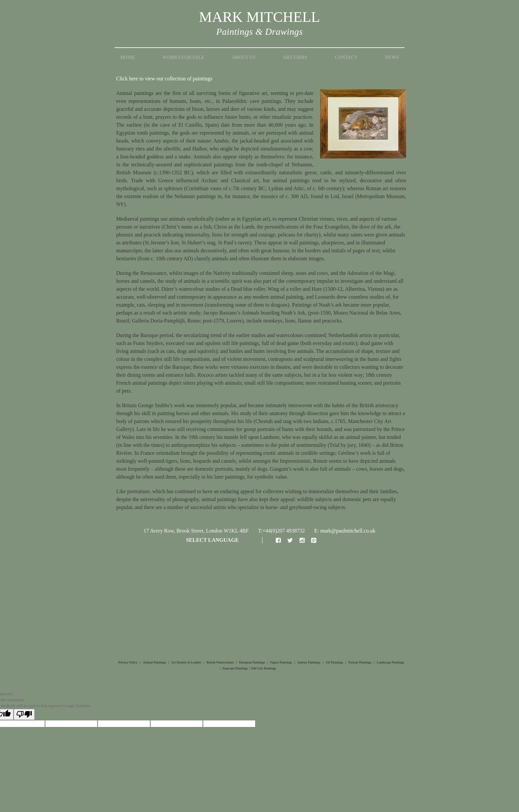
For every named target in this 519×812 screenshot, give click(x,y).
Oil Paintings (334, 662)
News (392, 57)
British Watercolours (220, 662)
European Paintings (252, 662)
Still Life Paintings (263, 668)
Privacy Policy (128, 662)
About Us (244, 57)
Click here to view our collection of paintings (164, 79)
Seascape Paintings (235, 668)
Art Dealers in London (186, 662)
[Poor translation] (24, 714)
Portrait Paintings (360, 662)
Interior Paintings (309, 662)
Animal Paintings (155, 662)
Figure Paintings (281, 662)
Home (128, 57)
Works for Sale (184, 57)
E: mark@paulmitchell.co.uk (345, 531)
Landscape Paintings (390, 662)
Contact (346, 57)
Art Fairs (295, 57)
